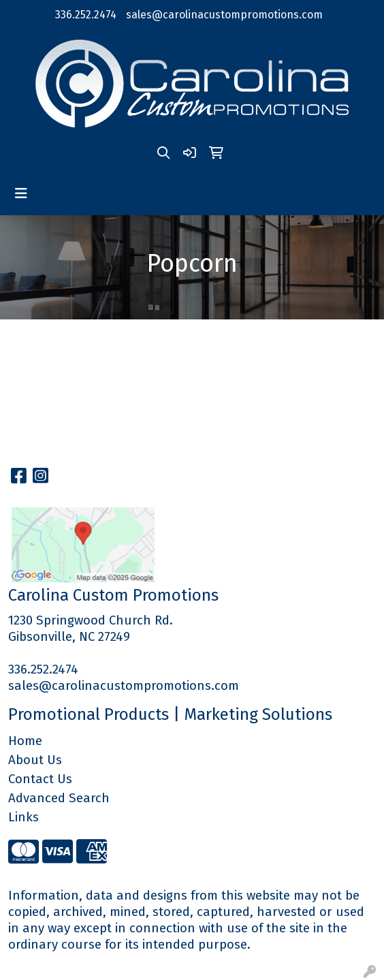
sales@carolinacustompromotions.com (224, 15)
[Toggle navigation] (21, 193)
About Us (35, 760)
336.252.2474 (86, 15)
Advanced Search (59, 798)
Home (25, 741)
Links (23, 817)
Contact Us (40, 779)
